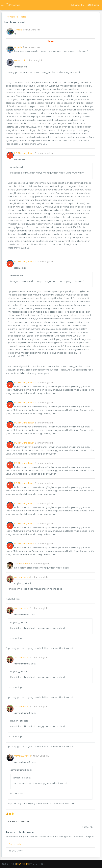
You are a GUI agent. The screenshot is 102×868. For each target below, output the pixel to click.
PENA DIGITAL (23, 864)
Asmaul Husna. (22, 577)
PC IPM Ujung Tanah (24, 153)
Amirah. (18, 30)
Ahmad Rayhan (22, 564)
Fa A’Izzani (20, 60)
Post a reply (15, 844)
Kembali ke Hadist (16, 17)
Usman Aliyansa (23, 756)
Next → (25, 821)
